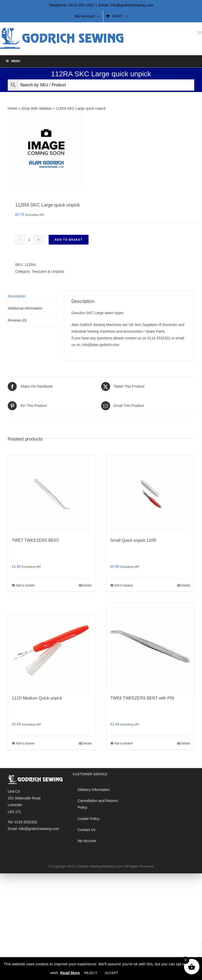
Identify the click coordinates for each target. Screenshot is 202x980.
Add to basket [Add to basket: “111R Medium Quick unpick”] (25, 743)
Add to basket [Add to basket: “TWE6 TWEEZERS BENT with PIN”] (123, 743)
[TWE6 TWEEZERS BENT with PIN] (150, 646)
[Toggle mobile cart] (199, 33)
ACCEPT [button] (112, 973)
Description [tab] (17, 296)
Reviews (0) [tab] (17, 320)
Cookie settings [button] (137, 973)
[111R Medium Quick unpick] (52, 651)
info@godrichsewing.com (39, 829)
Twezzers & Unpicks (48, 272)
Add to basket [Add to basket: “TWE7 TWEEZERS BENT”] (25, 585)
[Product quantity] (29, 240)
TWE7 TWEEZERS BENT (36, 540)
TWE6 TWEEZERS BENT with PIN (142, 698)
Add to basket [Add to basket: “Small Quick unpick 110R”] (123, 585)
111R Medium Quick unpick (37, 698)
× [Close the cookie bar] (198, 961)
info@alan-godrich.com (101, 345)
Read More (70, 973)
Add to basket (69, 240)
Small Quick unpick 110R (133, 540)
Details (87, 585)
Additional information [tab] (25, 308)
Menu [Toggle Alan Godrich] (13, 61)
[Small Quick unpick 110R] (150, 494)
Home (12, 108)
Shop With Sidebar (36, 108)
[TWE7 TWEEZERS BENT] (52, 494)
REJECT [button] (91, 973)
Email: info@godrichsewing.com (126, 5)
